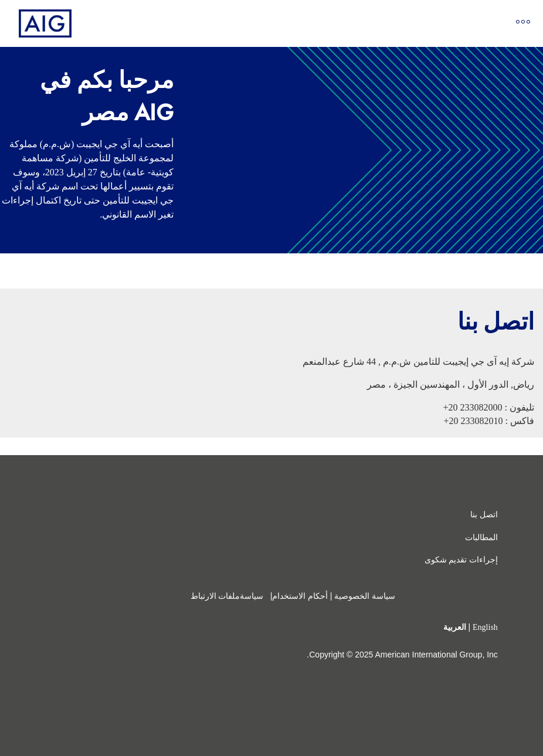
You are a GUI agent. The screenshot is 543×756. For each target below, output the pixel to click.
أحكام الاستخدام (300, 596)
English (485, 627)
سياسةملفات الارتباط (228, 596)
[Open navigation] (523, 24)
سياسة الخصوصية (365, 596)
